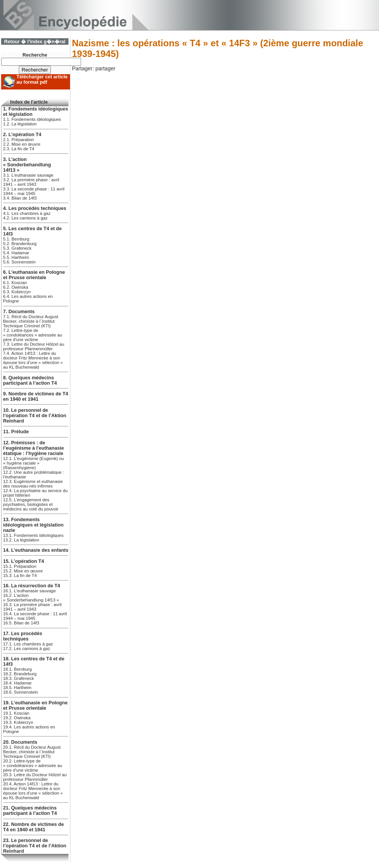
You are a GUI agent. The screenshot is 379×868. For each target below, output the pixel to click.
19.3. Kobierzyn (18, 722)
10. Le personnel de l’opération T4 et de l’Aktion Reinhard (35, 416)
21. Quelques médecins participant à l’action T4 (30, 811)
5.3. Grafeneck (17, 248)
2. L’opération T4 (22, 135)
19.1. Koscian (16, 713)
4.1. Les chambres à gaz (27, 213)
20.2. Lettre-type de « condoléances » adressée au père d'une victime (33, 766)
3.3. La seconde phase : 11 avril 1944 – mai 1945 (34, 191)
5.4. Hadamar (16, 253)
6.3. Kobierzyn (17, 292)
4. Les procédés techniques (35, 208)
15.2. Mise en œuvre (23, 571)
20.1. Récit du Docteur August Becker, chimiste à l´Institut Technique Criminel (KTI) (32, 752)
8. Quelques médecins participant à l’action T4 (30, 380)
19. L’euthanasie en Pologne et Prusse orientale (35, 705)
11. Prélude (16, 432)
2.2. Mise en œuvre (22, 144)
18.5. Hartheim (17, 688)
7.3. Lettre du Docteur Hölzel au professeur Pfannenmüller (34, 346)
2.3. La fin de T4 (19, 149)
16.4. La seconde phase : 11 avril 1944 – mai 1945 (35, 616)
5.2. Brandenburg (20, 244)
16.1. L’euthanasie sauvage (29, 591)
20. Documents (20, 742)
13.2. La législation (21, 540)
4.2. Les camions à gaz (25, 218)
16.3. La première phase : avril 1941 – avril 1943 (32, 607)
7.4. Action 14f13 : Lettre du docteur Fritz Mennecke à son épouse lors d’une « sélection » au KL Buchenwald (33, 360)
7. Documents (19, 312)
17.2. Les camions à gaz (27, 649)
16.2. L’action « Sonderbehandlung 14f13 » (31, 598)
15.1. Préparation (20, 566)
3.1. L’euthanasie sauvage (28, 175)
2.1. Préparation (19, 140)
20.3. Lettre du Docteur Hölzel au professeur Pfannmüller (35, 777)
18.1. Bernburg (17, 669)
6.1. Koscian (15, 283)
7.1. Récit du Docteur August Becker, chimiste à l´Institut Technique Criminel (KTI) (31, 321)
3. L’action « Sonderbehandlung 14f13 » (27, 165)
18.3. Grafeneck (19, 678)
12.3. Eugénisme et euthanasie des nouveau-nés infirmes (33, 484)
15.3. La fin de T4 (20, 575)
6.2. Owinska (15, 287)
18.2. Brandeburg (20, 674)
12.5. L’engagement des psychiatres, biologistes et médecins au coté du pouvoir (31, 504)
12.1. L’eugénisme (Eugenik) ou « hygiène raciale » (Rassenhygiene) (33, 463)
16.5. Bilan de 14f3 (21, 623)
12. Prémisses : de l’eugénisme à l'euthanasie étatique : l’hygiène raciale (33, 448)
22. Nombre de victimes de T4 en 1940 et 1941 (33, 827)
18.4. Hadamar (17, 683)
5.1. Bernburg (16, 239)
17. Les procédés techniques (23, 636)
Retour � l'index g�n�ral (35, 42)
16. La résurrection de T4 (32, 586)
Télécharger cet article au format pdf (42, 80)
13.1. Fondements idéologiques (33, 535)
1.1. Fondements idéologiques (32, 119)
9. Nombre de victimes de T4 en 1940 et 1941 (36, 397)
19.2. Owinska (17, 718)
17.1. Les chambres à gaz (28, 644)
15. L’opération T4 (24, 561)
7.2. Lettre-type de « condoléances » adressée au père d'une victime (33, 335)
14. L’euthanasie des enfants (36, 550)
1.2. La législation (20, 124)
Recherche (35, 55)
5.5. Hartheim (16, 257)
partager (105, 68)
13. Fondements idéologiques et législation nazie (33, 525)
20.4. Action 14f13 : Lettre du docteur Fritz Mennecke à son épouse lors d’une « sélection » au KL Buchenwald (33, 791)
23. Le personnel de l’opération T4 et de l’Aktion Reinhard (35, 846)
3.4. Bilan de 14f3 (20, 198)
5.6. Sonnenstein (19, 262)
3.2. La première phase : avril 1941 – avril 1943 (31, 182)
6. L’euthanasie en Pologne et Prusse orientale (34, 275)
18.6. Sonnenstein (20, 692)
